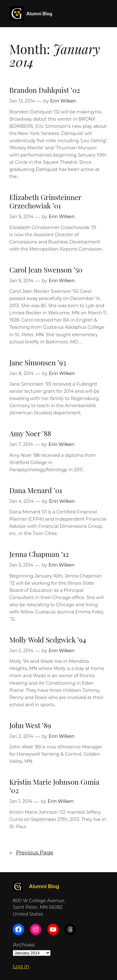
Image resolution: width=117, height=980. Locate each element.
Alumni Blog (39, 14)
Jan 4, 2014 (22, 501)
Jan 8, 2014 (22, 373)
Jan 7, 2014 (21, 444)
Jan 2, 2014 (21, 651)
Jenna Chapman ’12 (39, 554)
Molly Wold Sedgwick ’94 (48, 640)
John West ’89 (30, 725)
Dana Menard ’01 (36, 490)
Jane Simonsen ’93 (38, 362)
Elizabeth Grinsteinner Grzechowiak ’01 (45, 201)
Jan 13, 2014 (22, 101)
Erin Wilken (63, 101)
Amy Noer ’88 (30, 433)
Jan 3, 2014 (21, 565)
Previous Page (31, 853)
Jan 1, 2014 (21, 801)
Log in (21, 966)
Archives (24, 945)
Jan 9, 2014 (21, 217)
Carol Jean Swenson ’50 (46, 270)
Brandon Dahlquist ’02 (45, 90)
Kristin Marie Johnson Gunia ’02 (54, 786)
